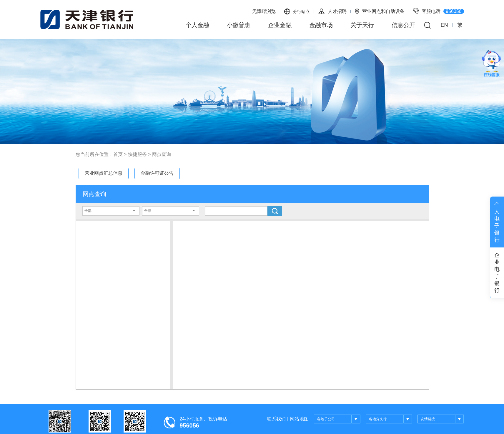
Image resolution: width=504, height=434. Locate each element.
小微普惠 (239, 25)
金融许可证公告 (157, 173)
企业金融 (280, 25)
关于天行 (362, 25)
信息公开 (403, 25)
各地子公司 (339, 419)
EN (444, 25)
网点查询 (162, 154)
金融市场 (321, 25)
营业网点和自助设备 (380, 11)
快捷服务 (137, 154)
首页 (118, 154)
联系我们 (276, 419)
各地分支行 (391, 419)
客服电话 (438, 11)
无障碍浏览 (264, 11)
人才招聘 (332, 11)
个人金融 (197, 25)
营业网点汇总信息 (104, 173)
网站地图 (299, 419)
